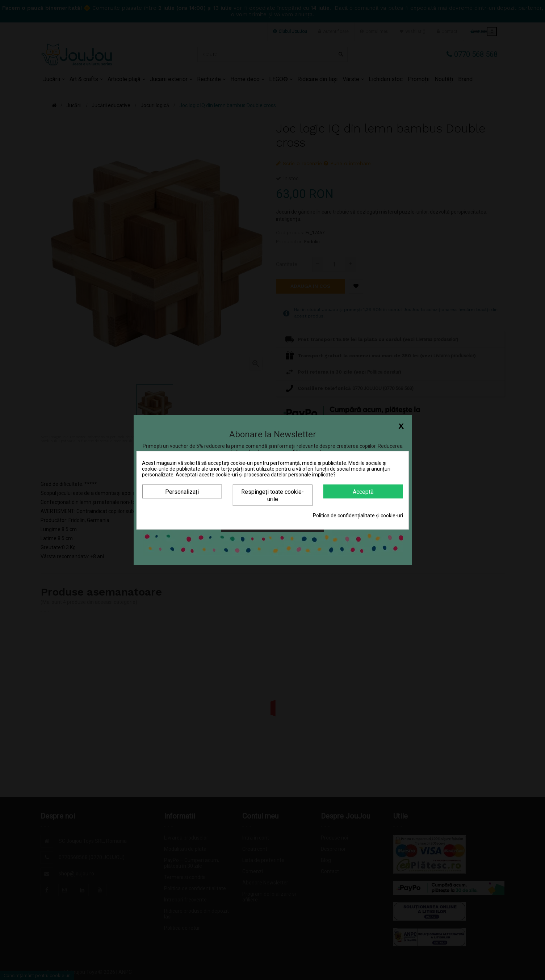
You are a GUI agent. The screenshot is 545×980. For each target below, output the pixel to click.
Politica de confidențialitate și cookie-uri (358, 515)
